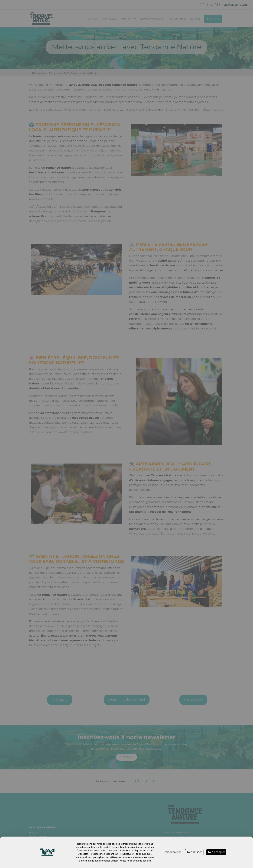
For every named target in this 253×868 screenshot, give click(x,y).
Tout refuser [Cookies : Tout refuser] (194, 852)
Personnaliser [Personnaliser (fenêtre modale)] (172, 852)
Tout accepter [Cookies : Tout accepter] (216, 852)
